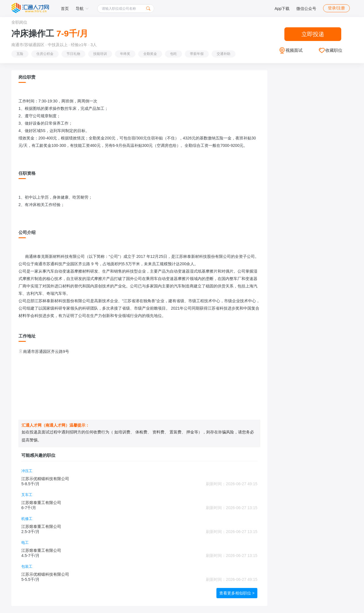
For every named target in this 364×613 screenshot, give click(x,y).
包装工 (27, 566)
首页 (65, 9)
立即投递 (313, 34)
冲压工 (27, 471)
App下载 (282, 9)
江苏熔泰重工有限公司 (41, 503)
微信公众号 (306, 9)
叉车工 (27, 495)
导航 (82, 9)
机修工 (27, 519)
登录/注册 (336, 8)
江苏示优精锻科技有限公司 (45, 479)
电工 (25, 543)
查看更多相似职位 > (237, 593)
